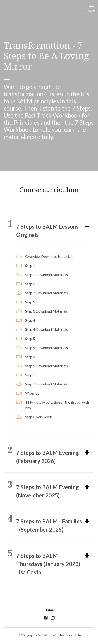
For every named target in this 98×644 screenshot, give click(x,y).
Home (49, 610)
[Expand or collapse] (87, 227)
